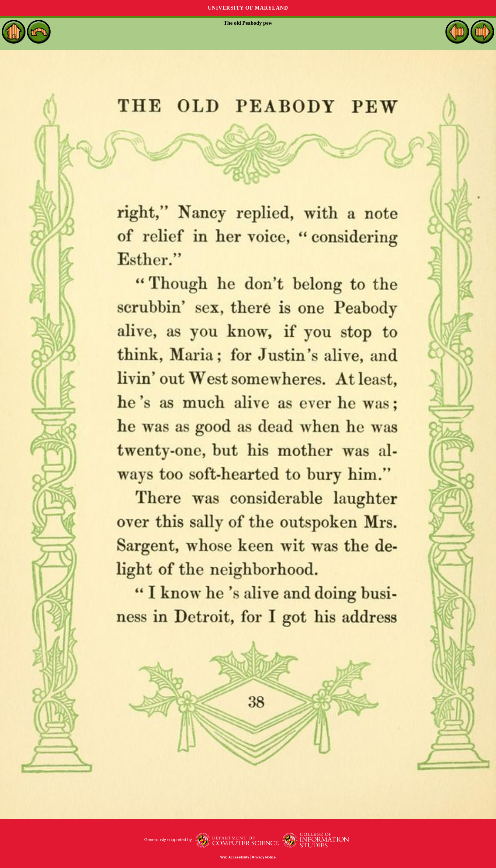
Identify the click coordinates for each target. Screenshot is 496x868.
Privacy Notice (264, 857)
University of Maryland (248, 8)
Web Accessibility (235, 857)
